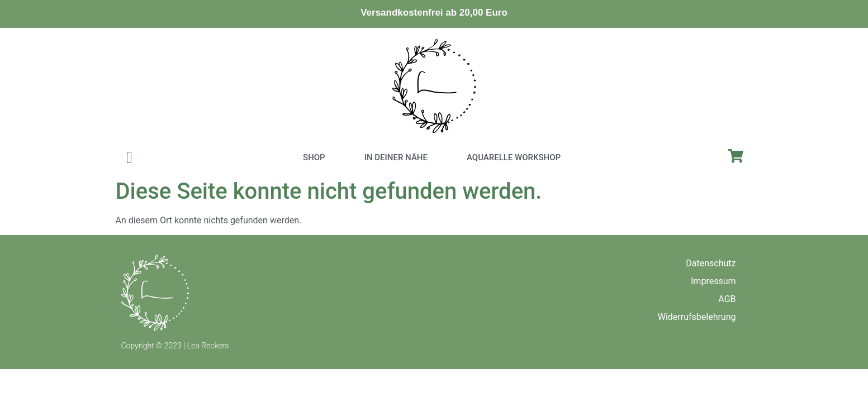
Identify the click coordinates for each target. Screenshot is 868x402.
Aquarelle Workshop (514, 157)
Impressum (713, 281)
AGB (727, 299)
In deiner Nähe (396, 157)
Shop (314, 157)
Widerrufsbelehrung (697, 317)
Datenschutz (711, 263)
